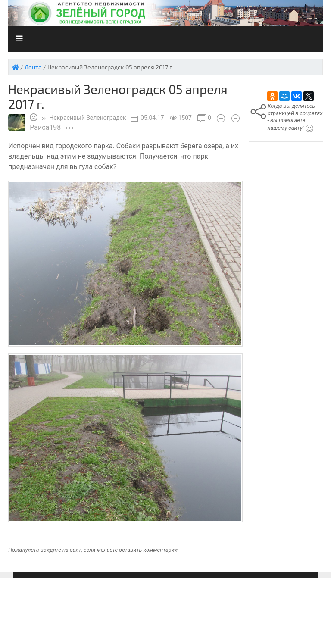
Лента (33, 67)
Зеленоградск (87, 118)
